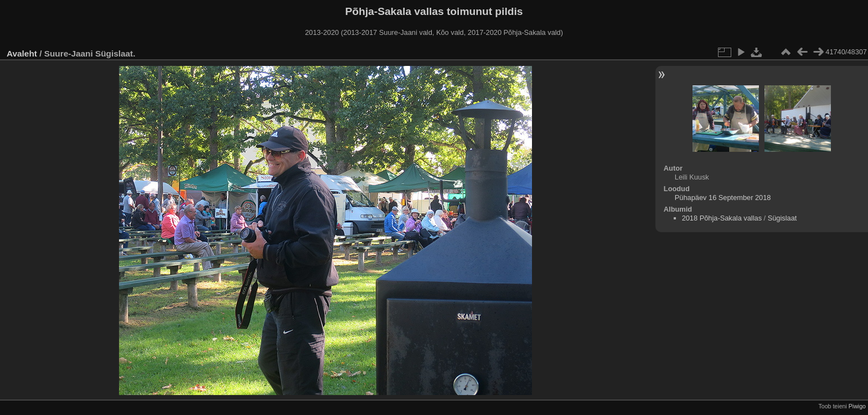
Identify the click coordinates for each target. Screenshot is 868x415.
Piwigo (857, 406)
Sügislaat (782, 218)
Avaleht (22, 53)
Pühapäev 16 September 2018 (723, 198)
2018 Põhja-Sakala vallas (722, 218)
